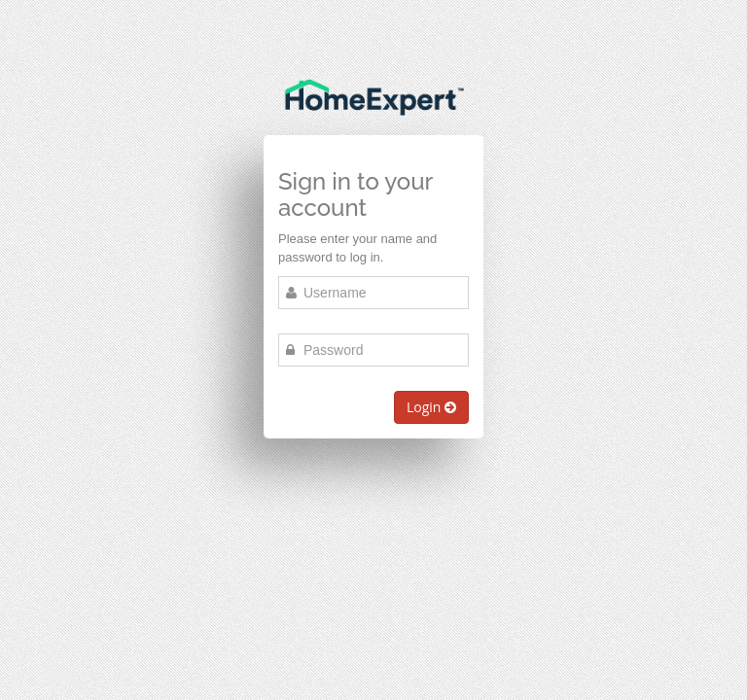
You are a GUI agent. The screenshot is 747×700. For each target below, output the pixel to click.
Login (431, 407)
